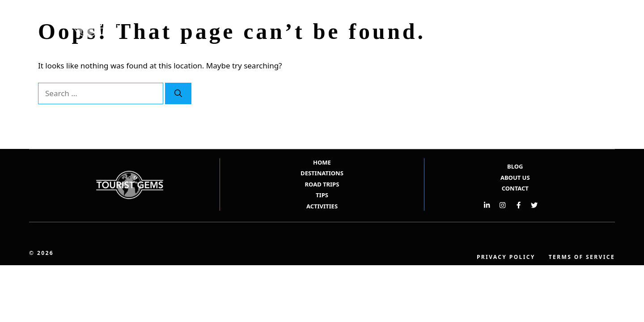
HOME (322, 162)
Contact (515, 188)
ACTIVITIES (322, 206)
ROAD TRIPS (322, 184)
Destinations (470, 24)
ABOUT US (515, 178)
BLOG (515, 166)
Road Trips (525, 24)
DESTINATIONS (322, 173)
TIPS (322, 195)
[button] (594, 24)
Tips (566, 24)
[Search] (178, 93)
